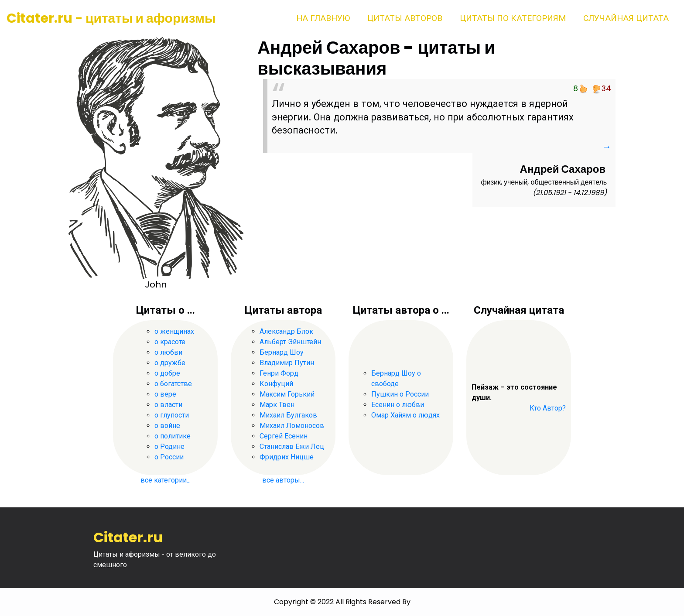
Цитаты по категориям (513, 18)
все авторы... (283, 480)
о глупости (172, 415)
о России (169, 457)
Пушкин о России (400, 394)
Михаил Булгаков (288, 415)
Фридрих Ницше (287, 457)
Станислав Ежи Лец (292, 447)
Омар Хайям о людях (405, 415)
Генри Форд (279, 373)
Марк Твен (277, 405)
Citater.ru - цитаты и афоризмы (111, 18)
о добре (167, 373)
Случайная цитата (626, 18)
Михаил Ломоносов (292, 426)
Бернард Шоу (282, 352)
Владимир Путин (287, 363)
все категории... (166, 480)
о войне (167, 426)
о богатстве (173, 384)
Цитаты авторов (405, 18)
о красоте (170, 342)
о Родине (169, 447)
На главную (323, 18)
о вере (165, 394)
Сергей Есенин (284, 436)
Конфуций (276, 384)
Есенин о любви (398, 405)
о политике (173, 436)
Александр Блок (286, 331)
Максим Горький (287, 394)
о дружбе (170, 363)
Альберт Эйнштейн (290, 342)
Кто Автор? (548, 408)
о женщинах (174, 331)
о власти (168, 405)
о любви (168, 352)
